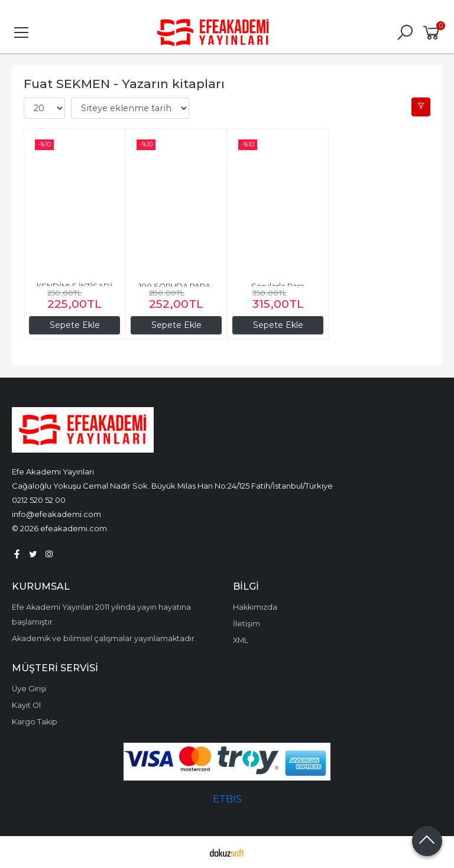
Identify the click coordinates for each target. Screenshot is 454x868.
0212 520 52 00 (39, 500)
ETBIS (227, 799)
